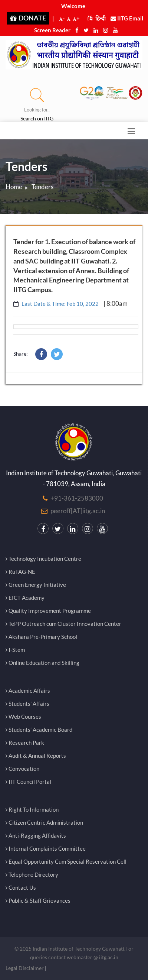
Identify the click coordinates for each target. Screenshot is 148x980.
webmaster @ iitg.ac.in (93, 957)
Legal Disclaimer (25, 968)
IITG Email (127, 18)
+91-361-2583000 (77, 498)
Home (14, 187)
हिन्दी (97, 18)
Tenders (42, 187)
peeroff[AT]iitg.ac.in (78, 511)
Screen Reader (52, 30)
